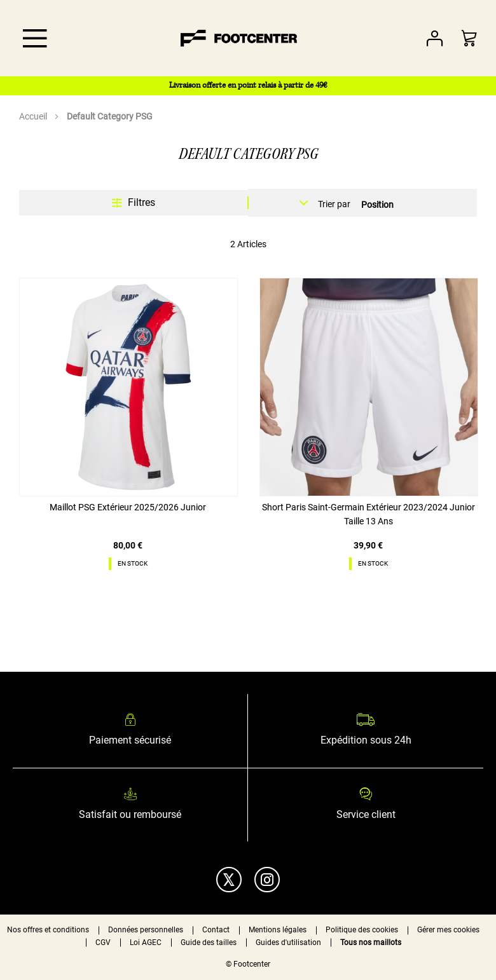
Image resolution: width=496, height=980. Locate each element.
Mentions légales (278, 930)
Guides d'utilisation (288, 943)
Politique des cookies (362, 930)
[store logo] (239, 38)
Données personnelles (146, 930)
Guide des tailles (209, 943)
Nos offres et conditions (48, 930)
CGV (103, 943)
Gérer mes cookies (448, 930)
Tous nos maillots (371, 943)
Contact (216, 930)
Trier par (334, 204)
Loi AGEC (146, 943)
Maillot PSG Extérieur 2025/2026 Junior (128, 507)
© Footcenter (248, 964)
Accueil (34, 116)
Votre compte (435, 38)
